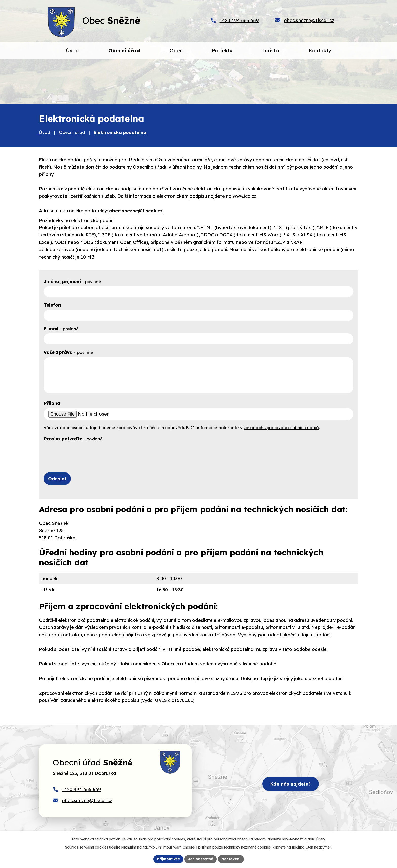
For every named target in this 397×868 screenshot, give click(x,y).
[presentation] (82, 453)
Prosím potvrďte (73, 439)
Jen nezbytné (201, 859)
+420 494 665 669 (239, 20)
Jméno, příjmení (72, 281)
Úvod (45, 132)
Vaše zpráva (68, 352)
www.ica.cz (244, 196)
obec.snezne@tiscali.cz (309, 20)
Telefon (52, 305)
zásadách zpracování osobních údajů (281, 428)
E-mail (61, 329)
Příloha (52, 403)
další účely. (317, 839)
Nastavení (231, 859)
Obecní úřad (72, 132)
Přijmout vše (168, 859)
